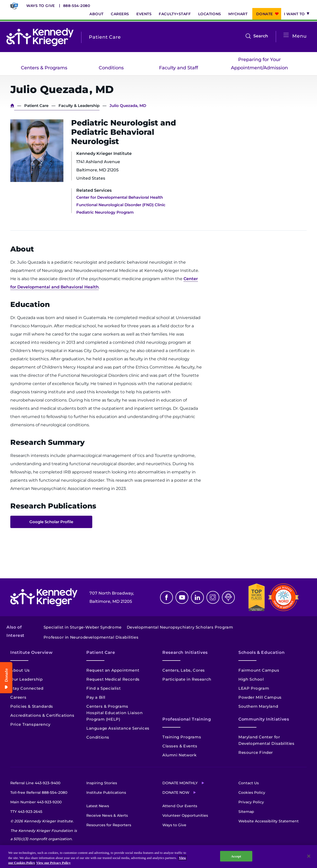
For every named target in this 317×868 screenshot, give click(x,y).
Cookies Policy (252, 792)
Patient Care (36, 106)
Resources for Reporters (109, 825)
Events (144, 14)
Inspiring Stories (102, 783)
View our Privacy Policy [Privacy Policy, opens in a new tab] (53, 863)
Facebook (166, 597)
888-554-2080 (77, 6)
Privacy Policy (251, 802)
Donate (265, 14)
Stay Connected (27, 688)
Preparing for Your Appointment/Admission (259, 64)
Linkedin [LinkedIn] (197, 597)
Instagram (213, 597)
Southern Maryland (258, 706)
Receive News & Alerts (107, 815)
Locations (210, 14)
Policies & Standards (32, 706)
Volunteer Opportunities (185, 815)
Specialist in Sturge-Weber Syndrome (83, 627)
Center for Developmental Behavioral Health (120, 197)
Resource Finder (256, 752)
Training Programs (182, 737)
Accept (236, 856)
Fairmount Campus (259, 670)
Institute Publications (106, 792)
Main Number (36, 802)
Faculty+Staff (175, 14)
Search (261, 36)
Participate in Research (187, 679)
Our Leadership (26, 679)
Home (12, 106)
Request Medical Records (113, 679)
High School (251, 679)
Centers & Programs (44, 68)
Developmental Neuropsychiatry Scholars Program (180, 627)
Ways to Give (41, 6)
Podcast (228, 597)
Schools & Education (261, 652)
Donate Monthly (180, 783)
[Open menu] (286, 35)
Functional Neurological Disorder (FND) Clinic (121, 205)
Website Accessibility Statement (269, 821)
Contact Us (249, 783)
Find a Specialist (103, 688)
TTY (26, 812)
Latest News (98, 806)
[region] (159, 857)
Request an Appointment (113, 670)
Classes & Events (180, 746)
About (97, 14)
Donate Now (176, 792)
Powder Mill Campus (260, 697)
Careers (120, 14)
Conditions (111, 68)
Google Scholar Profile (51, 522)
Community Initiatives (264, 719)
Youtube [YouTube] (182, 597)
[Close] (309, 856)
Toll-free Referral (39, 792)
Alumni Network (179, 755)
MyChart (238, 14)
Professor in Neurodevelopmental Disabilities (91, 637)
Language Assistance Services (118, 728)
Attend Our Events (180, 806)
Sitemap (246, 812)
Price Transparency (30, 724)
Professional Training (187, 719)
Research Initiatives (185, 652)
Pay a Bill (96, 697)
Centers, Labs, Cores (184, 670)
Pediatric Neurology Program (105, 212)
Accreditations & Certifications (42, 715)
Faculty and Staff (178, 68)
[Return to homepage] (40, 37)
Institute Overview (32, 652)
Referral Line (35, 783)
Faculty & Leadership (79, 106)
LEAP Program (254, 688)
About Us (20, 670)
